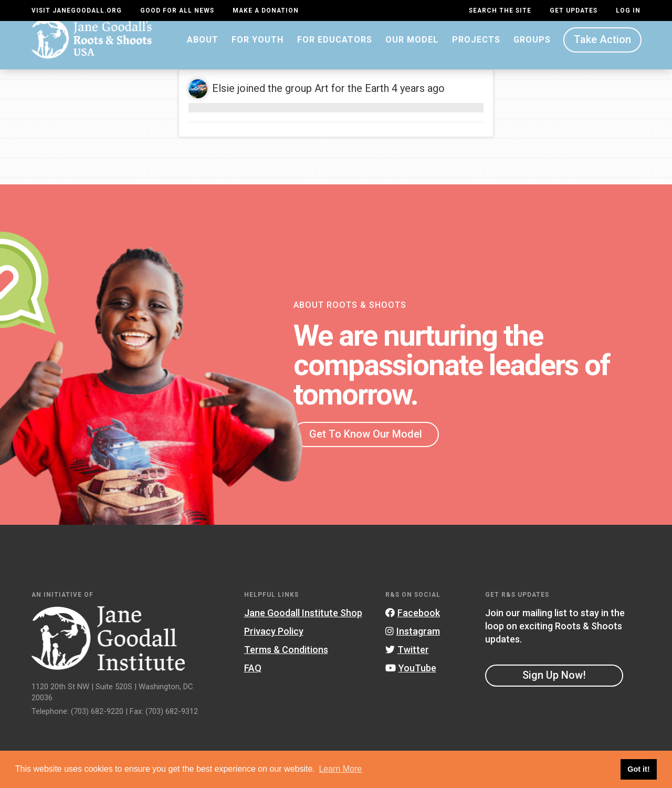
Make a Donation (266, 11)
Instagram (413, 641)
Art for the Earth (352, 99)
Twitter (407, 660)
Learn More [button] (340, 769)
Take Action (602, 50)
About (203, 50)
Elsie (223, 99)
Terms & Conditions (286, 660)
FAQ (253, 678)
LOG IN (628, 11)
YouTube (411, 678)
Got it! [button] (638, 769)
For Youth (258, 50)
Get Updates (574, 11)
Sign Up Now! (554, 686)
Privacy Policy (274, 641)
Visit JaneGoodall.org (77, 11)
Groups (532, 50)
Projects (476, 50)
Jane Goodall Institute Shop (303, 623)
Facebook (413, 623)
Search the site (500, 11)
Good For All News (177, 11)
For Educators (335, 50)
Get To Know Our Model (366, 444)
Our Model (412, 50)
